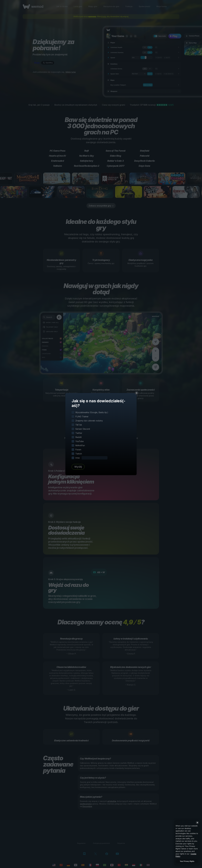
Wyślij (78, 467)
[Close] (197, 823)
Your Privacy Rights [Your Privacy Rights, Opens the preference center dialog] (187, 861)
